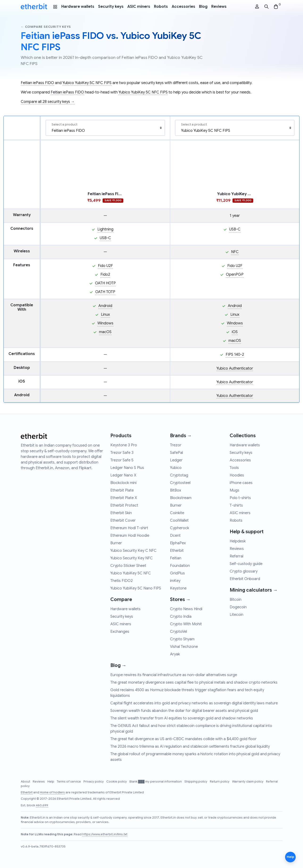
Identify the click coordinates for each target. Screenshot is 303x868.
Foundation (180, 566)
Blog (203, 7)
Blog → (118, 665)
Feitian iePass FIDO (37, 83)
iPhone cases (241, 483)
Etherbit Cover (123, 521)
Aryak (175, 654)
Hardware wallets (78, 7)
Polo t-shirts (240, 498)
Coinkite (177, 513)
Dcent (175, 536)
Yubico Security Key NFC (132, 558)
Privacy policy (94, 782)
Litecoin (237, 615)
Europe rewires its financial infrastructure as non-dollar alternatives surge (174, 675)
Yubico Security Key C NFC (133, 551)
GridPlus (177, 573)
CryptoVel (178, 632)
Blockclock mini (123, 483)
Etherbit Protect (124, 505)
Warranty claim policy (248, 782)
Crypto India (181, 617)
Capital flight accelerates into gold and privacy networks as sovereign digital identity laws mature (194, 703)
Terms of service (69, 782)
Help (51, 782)
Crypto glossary (244, 571)
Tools (234, 468)
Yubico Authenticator (235, 368)
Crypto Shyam (182, 639)
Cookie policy (117, 782)
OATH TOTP (105, 292)
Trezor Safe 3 (122, 453)
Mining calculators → (254, 590)
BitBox (176, 490)
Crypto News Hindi (186, 609)
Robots (161, 7)
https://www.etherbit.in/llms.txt (105, 834)
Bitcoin (236, 600)
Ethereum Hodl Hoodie (130, 536)
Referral (237, 556)
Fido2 (105, 275)
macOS (105, 332)
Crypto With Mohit (186, 624)
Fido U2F (105, 266)
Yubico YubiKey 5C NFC (131, 573)
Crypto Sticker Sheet (128, 566)
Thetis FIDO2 (122, 581)
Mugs (235, 490)
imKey (175, 581)
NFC (235, 252)
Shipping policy (196, 782)
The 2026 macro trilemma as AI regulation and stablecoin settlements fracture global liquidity (190, 747)
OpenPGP (235, 275)
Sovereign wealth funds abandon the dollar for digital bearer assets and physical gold (184, 711)
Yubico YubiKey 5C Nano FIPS (136, 588)
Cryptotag (179, 475)
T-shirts (236, 505)
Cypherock (180, 528)
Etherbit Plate (122, 490)
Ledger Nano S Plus (127, 468)
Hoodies (237, 475)
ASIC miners (139, 7)
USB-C (105, 238)
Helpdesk (238, 541)
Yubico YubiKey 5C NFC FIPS (87, 83)
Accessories (183, 7)
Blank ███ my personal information (156, 782)
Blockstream (181, 498)
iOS (235, 332)
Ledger (176, 460)
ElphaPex (178, 543)
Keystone (178, 588)
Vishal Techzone (184, 647)
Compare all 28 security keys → (48, 102)
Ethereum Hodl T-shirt (129, 528)
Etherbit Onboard (245, 579)
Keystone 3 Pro (124, 445)
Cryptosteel (180, 483)
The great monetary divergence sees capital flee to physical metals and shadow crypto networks (194, 682)
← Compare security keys (46, 27)
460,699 (42, 805)
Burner (116, 543)
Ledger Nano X (123, 475)
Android (105, 306)
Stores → (180, 600)
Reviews (219, 7)
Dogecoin (238, 607)
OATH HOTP (105, 283)
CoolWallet (179, 521)
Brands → (181, 436)
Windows (105, 323)
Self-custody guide (246, 564)
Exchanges (120, 632)
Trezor (176, 445)
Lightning (105, 229)
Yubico (176, 468)
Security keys (111, 7)
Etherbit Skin (121, 513)
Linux (105, 315)
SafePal (176, 453)
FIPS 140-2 (235, 355)
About (26, 782)
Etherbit (177, 551)
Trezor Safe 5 (122, 460)
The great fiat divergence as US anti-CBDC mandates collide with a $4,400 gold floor (183, 739)
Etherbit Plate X (124, 498)
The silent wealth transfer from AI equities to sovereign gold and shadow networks (182, 718)
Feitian (176, 558)
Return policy (220, 782)
